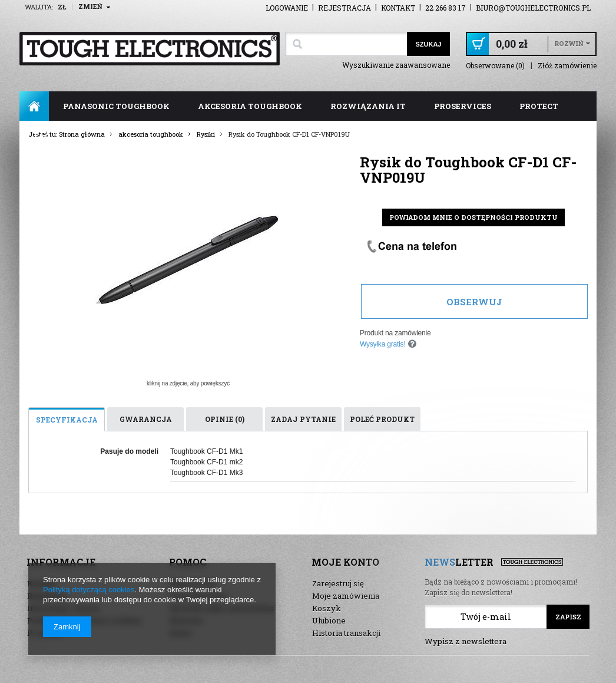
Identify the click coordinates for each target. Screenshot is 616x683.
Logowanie (287, 8)
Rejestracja (345, 8)
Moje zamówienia (346, 596)
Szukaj (428, 44)
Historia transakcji (346, 633)
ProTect (539, 106)
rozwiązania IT (368, 106)
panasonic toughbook (116, 106)
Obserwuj (474, 302)
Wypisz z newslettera (466, 641)
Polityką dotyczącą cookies (89, 590)
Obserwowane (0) (495, 66)
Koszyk (327, 608)
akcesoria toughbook (250, 106)
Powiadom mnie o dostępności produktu (473, 217)
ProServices (463, 106)
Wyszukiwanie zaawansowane (396, 65)
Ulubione (329, 621)
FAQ (42, 136)
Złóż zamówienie (567, 66)
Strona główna (34, 106)
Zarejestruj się (338, 583)
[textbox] (346, 44)
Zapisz (568, 617)
